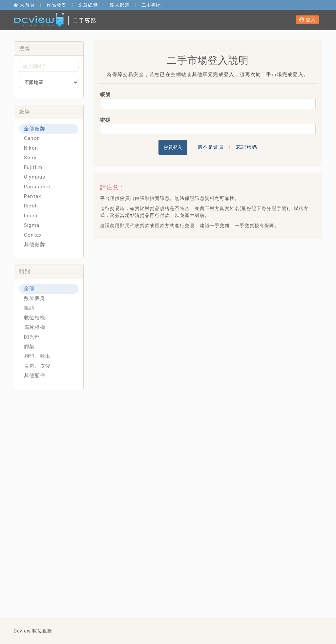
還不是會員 (211, 147)
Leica (31, 216)
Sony (30, 158)
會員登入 (173, 147)
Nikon (31, 148)
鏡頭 (29, 308)
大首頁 (24, 5)
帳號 (105, 95)
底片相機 (35, 327)
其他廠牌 (35, 245)
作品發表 (57, 5)
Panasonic (37, 187)
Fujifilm (33, 167)
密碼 (105, 120)
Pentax (32, 196)
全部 (29, 289)
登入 (307, 20)
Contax (33, 235)
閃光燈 (32, 337)
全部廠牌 (35, 129)
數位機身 (35, 298)
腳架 (29, 347)
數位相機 (35, 318)
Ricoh (31, 206)
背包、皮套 (37, 366)
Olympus (35, 177)
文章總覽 (88, 5)
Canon (32, 138)
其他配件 (35, 376)
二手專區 (151, 5)
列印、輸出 (37, 356)
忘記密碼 (247, 147)
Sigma (32, 225)
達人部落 (120, 5)
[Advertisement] (217, 291)
